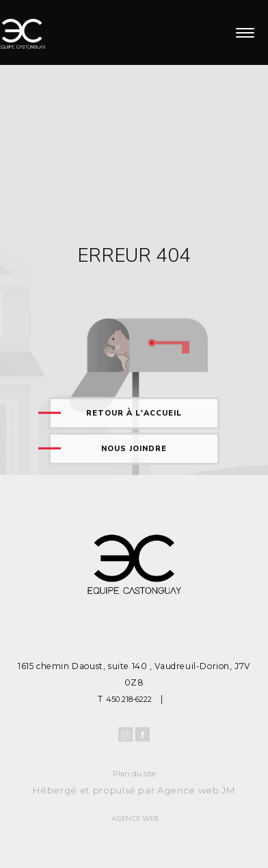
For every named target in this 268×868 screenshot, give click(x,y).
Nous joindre (134, 449)
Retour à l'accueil (134, 413)
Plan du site (134, 774)
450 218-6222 (129, 699)
